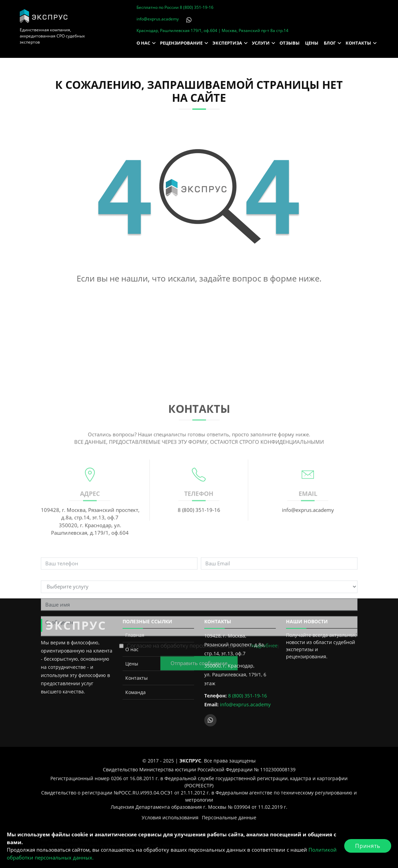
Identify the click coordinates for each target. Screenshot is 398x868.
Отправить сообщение (199, 742)
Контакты (137, 678)
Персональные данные (229, 817)
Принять (368, 846)
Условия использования (170, 817)
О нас (132, 649)
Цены (132, 664)
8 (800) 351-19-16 (197, 7)
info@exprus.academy (158, 19)
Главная (135, 635)
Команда (136, 692)
